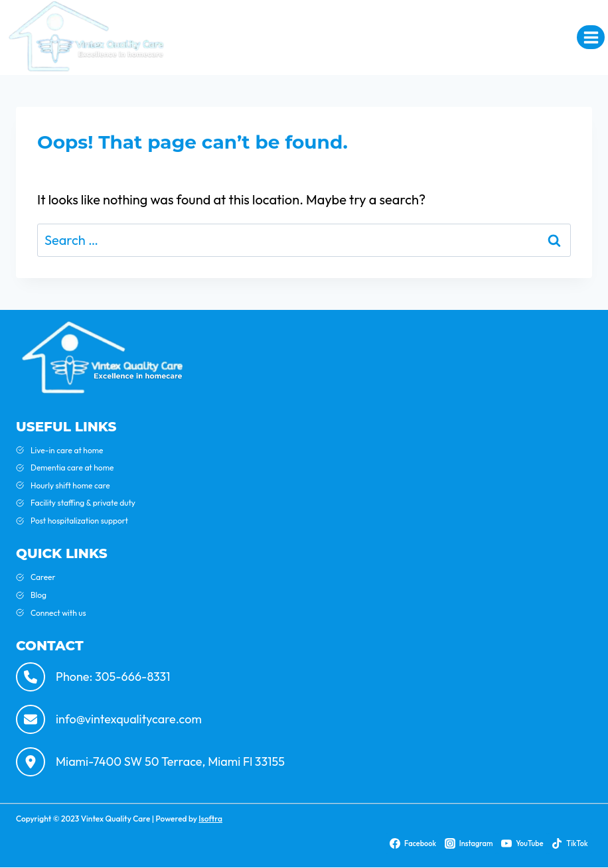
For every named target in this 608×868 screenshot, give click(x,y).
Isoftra (210, 819)
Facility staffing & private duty (83, 503)
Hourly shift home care (70, 485)
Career (43, 577)
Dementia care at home (72, 468)
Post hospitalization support (79, 521)
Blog (38, 595)
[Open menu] (591, 37)
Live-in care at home (67, 450)
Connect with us (58, 613)
